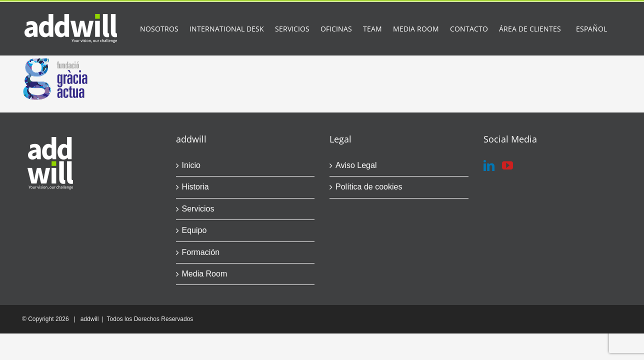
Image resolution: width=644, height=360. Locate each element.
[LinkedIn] (489, 165)
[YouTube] (507, 165)
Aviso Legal (356, 165)
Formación (201, 252)
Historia (195, 187)
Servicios (198, 209)
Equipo (194, 230)
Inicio (191, 165)
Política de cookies (369, 187)
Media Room (205, 274)
